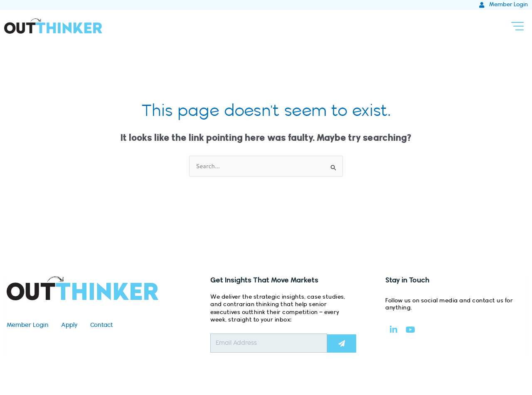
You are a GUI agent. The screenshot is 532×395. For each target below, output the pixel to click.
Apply (69, 326)
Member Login (28, 326)
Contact (102, 326)
